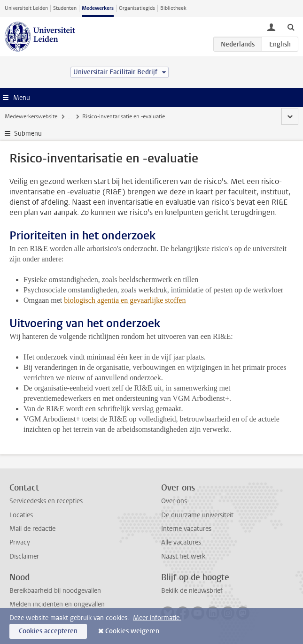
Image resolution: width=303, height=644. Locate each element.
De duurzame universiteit (197, 515)
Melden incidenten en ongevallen (57, 604)
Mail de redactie (32, 529)
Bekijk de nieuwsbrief (192, 591)
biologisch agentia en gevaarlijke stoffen (125, 300)
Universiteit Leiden (26, 8)
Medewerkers (98, 8)
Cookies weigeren (132, 631)
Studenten (65, 8)
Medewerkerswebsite (31, 116)
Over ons (174, 501)
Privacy (20, 542)
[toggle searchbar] (291, 27)
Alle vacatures (181, 542)
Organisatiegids (137, 8)
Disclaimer (24, 556)
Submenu (28, 134)
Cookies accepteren (48, 631)
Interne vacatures (186, 529)
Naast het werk (183, 556)
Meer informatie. (157, 618)
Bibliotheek (173, 8)
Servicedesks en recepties (46, 501)
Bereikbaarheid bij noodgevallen (55, 591)
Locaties (21, 515)
